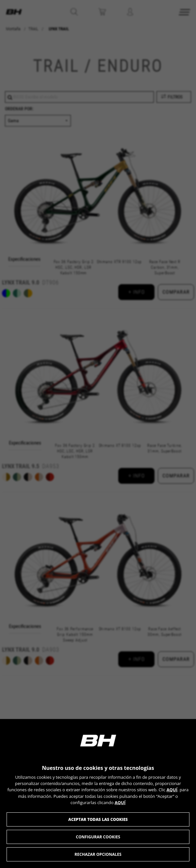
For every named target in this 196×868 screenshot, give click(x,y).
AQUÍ (172, 790)
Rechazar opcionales (98, 854)
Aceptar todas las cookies (98, 819)
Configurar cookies (98, 837)
